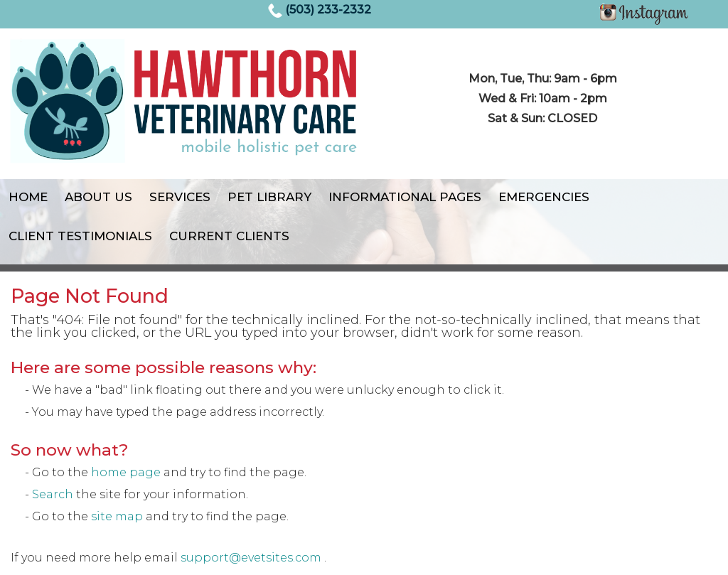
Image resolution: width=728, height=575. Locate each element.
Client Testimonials (80, 236)
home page (126, 472)
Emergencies (544, 197)
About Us (98, 197)
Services (180, 197)
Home (28, 197)
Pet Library (269, 197)
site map (117, 516)
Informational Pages (405, 197)
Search (53, 494)
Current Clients (229, 236)
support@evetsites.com (251, 558)
